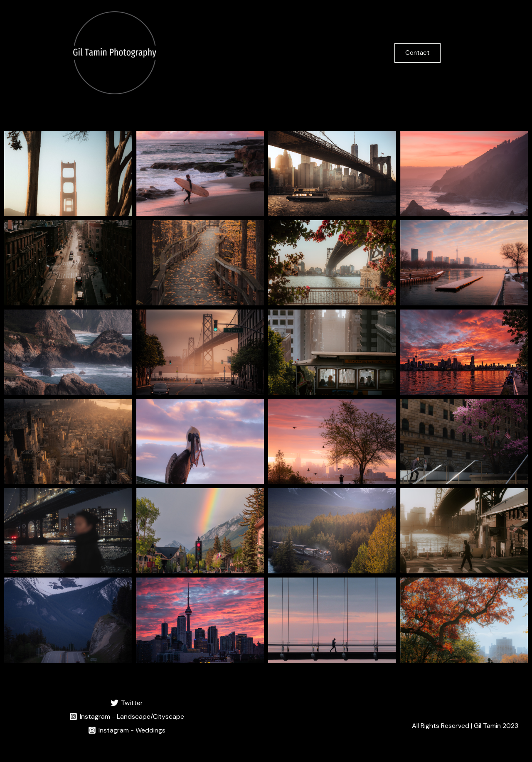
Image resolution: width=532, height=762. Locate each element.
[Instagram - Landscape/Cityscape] (127, 717)
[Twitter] (127, 703)
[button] (434, 53)
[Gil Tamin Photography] (115, 52)
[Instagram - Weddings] (127, 730)
